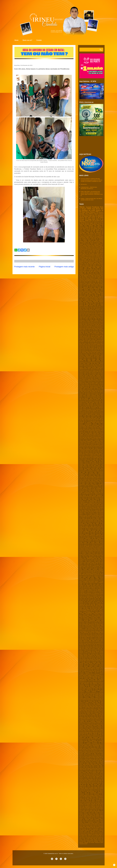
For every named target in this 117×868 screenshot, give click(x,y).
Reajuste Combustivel (89, 741)
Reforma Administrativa (95, 355)
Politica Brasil (90, 353)
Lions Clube (87, 600)
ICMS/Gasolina (88, 573)
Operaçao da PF (83, 651)
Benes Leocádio (83, 428)
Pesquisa (101, 273)
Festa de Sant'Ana (91, 545)
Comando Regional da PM (97, 467)
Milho (99, 627)
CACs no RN (86, 432)
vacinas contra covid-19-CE (93, 837)
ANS (102, 389)
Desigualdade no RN (84, 502)
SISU (102, 275)
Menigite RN (93, 626)
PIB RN (92, 674)
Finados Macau (100, 549)
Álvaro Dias (93, 838)
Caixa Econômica (83, 316)
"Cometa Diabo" (92, 376)
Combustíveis (82, 320)
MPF (94, 231)
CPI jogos (101, 436)
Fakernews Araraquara (84, 534)
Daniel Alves (96, 323)
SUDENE (101, 301)
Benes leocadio (93, 281)
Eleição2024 (91, 521)
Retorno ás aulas (96, 752)
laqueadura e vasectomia (90, 830)
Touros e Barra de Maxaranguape (88, 793)
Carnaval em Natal (90, 448)
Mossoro (95, 344)
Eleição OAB (87, 519)
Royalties (94, 359)
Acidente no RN (83, 394)
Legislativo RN (100, 589)
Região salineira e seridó (85, 748)
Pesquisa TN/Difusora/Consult (97, 697)
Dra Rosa (81, 510)
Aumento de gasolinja (99, 413)
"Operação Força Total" (94, 305)
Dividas (102, 506)
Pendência (88, 692)
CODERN (90, 433)
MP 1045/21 (86, 606)
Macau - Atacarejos (99, 611)
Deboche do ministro (87, 495)
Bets (93, 311)
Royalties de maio (100, 758)
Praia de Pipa (82, 716)
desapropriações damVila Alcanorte (91, 824)
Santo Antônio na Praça (94, 766)
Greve (85, 231)
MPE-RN (97, 607)
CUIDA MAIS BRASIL (97, 437)
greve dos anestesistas (98, 826)
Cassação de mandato (93, 454)
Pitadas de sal (88, 351)
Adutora (98, 396)
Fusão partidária (89, 557)
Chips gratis (96, 459)
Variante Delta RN (100, 806)
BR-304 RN (89, 311)
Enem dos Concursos (98, 525)
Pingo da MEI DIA (83, 700)
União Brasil (91, 258)
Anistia (97, 402)
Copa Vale (85, 478)
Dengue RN (87, 324)
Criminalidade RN (100, 488)
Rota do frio (82, 756)
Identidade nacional (93, 575)
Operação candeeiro (94, 665)
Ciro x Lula (101, 464)
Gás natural (94, 571)
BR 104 (95, 420)
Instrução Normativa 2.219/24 (92, 579)
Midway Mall (95, 627)
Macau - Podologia (85, 614)
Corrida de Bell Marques (91, 482)
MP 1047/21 (96, 606)
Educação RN (83, 219)
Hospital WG (93, 572)
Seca (91, 767)
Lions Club (82, 600)
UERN (81, 234)
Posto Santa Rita (100, 715)
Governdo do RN (83, 335)
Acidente (86, 308)
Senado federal (96, 770)
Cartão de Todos (89, 451)
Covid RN (86, 264)
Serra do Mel (95, 257)
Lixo (99, 600)
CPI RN (89, 249)
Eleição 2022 (88, 220)
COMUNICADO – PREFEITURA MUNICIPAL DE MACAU (89, 188)
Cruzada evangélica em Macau (94, 490)
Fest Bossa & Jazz (99, 544)
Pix (100, 219)
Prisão (81, 228)
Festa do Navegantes (99, 546)
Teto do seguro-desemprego (88, 791)
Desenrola (86, 326)
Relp (80, 750)
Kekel (102, 587)
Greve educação (91, 335)
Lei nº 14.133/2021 (86, 596)
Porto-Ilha (101, 713)
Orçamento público (99, 668)
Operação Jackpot (86, 659)
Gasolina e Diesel (83, 561)
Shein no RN (90, 365)
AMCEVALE (88, 248)
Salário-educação (86, 764)
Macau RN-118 (97, 616)
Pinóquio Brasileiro (91, 700)
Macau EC (98, 342)
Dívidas (89, 510)
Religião (102, 357)
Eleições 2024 (91, 328)
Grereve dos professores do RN (93, 567)
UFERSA (95, 228)
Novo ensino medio (83, 647)
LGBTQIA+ (93, 588)
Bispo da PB (86, 429)
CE (84, 262)
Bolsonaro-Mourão (91, 431)
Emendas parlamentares (85, 291)
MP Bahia (101, 606)
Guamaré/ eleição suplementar (90, 569)
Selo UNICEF (90, 770)
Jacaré (87, 584)
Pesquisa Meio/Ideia (99, 696)
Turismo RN (82, 304)
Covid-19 (96, 214)
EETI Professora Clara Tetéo (88, 511)
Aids (83, 398)
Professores (83, 724)
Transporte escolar (89, 794)
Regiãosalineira (94, 748)
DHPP (99, 493)
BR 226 (98, 420)
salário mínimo (100, 374)
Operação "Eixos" (95, 653)
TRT (102, 785)
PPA (82, 678)
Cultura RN (82, 323)
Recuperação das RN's (98, 743)
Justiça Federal (93, 587)
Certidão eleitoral (96, 458)
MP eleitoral (90, 342)
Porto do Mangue (88, 274)
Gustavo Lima (82, 571)
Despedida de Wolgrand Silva (89, 503)
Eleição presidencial (84, 521)
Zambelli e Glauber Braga (85, 818)
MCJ (90, 253)
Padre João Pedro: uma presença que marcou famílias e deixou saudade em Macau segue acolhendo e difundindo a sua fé (92, 194)
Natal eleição (88, 346)
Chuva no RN (83, 285)
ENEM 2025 (89, 327)
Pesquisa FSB (91, 696)
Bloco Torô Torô (97, 311)
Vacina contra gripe (96, 802)
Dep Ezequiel (83, 239)
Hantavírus (101, 571)
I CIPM (102, 572)
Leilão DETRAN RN (91, 597)
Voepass (98, 814)
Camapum (91, 440)
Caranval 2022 (87, 444)
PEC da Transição (88, 672)
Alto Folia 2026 (92, 308)
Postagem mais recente (24, 267)
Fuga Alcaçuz (85, 556)
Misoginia (93, 631)
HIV (83, 294)
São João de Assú (94, 782)
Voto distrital (84, 816)
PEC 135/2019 (100, 670)
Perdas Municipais (99, 693)
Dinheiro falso (94, 505)
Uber (90, 799)
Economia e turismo (94, 513)
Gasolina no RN (100, 266)
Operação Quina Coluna (98, 662)
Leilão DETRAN (83, 597)
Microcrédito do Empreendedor (86, 627)
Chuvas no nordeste (88, 462)
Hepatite (81, 572)
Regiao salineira (100, 747)
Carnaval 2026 (82, 445)
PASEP (92, 669)
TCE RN (81, 785)
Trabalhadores (100, 793)
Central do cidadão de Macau (95, 318)
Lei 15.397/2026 (93, 592)
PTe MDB (99, 681)
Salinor (98, 763)
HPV (98, 571)
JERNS (81, 584)
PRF (85, 273)
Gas (86, 560)
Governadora (97, 565)
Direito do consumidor (84, 506)
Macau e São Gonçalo (89, 343)
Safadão (89, 361)
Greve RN (88, 222)
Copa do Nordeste (83, 479)
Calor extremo (85, 440)
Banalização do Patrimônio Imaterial (87, 423)
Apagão (88, 404)
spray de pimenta (95, 836)
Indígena (84, 577)
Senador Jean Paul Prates (93, 363)
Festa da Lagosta (83, 545)
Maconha (99, 619)
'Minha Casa (87, 377)
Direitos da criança (92, 506)
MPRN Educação (83, 610)
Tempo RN (96, 303)
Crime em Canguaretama (93, 486)
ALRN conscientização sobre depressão (92, 389)
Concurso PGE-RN (99, 470)
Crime (102, 220)
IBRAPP (99, 336)
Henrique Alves (90, 245)
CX (86, 262)
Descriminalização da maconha (96, 501)
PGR (95, 349)
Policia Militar (86, 705)
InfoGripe (101, 577)
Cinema (93, 464)
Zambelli (101, 817)
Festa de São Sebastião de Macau (87, 546)
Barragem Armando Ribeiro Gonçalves (88, 261)
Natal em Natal (97, 271)
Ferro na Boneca (91, 544)
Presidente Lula (88, 720)
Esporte (84, 252)
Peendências (82, 692)
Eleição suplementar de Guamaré (95, 239)
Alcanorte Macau (97, 398)
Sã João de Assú (97, 779)
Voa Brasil (99, 277)
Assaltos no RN (87, 408)
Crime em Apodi (83, 486)
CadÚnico (101, 315)
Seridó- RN (89, 772)
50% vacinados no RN (87, 384)
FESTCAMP (93, 532)
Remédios (90, 301)
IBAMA (90, 267)
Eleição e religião (100, 519)
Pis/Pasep (87, 236)
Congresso (96, 320)
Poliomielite (84, 353)
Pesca (88, 694)
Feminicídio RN (83, 541)
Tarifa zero (94, 786)
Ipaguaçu (97, 581)
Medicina (98, 624)
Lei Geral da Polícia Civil (84, 595)
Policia (89, 241)
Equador (87, 528)
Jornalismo (82, 585)
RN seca (101, 736)
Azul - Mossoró (100, 419)
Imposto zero (91, 576)
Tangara (89, 786)
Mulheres (88, 637)
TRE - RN (83, 366)
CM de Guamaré (84, 216)
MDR (90, 270)
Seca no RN (87, 362)
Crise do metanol (100, 322)
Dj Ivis (90, 507)
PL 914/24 (100, 676)
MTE (94, 611)
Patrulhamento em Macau (92, 689)
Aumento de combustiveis (94, 310)
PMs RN (98, 349)
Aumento (101, 260)
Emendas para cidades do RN (96, 524)
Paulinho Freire (88, 298)
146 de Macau (90, 378)
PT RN (102, 349)
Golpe (88, 565)
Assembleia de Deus (91, 409)
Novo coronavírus (86, 646)
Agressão (94, 397)
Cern (102, 318)
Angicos (97, 260)
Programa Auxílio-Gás (91, 724)
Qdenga (87, 732)
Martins (84, 623)
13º (88, 260)
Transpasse (82, 794)
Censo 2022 (101, 456)
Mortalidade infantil (99, 633)
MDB (102, 295)
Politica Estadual (86, 707)
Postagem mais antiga (64, 267)
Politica (88, 232)
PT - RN (88, 681)
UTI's (88, 799)
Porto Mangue (87, 713)
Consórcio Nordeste (99, 285)
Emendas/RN (82, 525)
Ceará (95, 237)
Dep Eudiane (82, 498)
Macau (82, 207)
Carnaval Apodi (96, 445)
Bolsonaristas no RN (99, 429)
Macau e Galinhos (99, 618)
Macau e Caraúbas (91, 618)
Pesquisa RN (98, 254)
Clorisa (99, 466)
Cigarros (89, 464)
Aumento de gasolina (89, 413)
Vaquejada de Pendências (90, 806)
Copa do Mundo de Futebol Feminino (95, 478)
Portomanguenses (83, 715)
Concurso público (93, 472)
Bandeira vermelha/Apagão (86, 424)
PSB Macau (100, 678)
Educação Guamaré (87, 515)
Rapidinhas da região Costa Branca (92, 275)
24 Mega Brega (85, 307)
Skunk (88, 778)
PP (80, 678)
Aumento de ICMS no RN (92, 412)
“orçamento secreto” (83, 844)
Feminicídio (101, 330)
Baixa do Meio (100, 421)
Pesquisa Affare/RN (99, 694)
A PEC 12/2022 (90, 386)
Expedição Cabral (83, 530)
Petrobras (94, 224)
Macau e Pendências (84, 619)
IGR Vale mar (100, 573)
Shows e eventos (83, 775)
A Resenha (96, 386)
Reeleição (87, 355)
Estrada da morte (86, 330)
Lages (96, 339)
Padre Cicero (89, 682)
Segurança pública (87, 257)
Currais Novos (93, 287)
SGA (92, 241)
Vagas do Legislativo (91, 805)
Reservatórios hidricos (94, 750)
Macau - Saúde (93, 614)
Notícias (86, 241)
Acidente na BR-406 (91, 393)
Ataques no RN (83, 410)
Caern (86, 214)
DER (92, 323)
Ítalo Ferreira (98, 838)
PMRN (90, 677)
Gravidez (84, 567)
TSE (86, 218)
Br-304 (99, 261)
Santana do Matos (84, 303)
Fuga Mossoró (85, 332)
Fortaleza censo (95, 553)
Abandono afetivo (91, 390)
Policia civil (92, 236)
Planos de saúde (99, 702)
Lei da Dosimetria (93, 595)
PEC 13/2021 (94, 670)
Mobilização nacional (88, 633)
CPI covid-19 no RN (91, 282)
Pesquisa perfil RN (91, 698)
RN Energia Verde (83, 733)
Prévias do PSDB (91, 731)
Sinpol (100, 775)
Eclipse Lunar (86, 513)
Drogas (85, 510)
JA (98, 583)
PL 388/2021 (89, 676)
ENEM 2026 (98, 511)
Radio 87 (92, 739)
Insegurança (82, 579)
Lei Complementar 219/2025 (97, 593)
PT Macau (99, 235)
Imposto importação (83, 576)
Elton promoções (83, 522)
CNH (92, 244)
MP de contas (89, 607)
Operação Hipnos (95, 658)
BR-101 (81, 421)
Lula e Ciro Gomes (88, 602)
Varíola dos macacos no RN (87, 370)
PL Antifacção (100, 296)
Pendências (96, 207)
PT (103, 227)
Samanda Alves (100, 361)
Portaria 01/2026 (94, 712)
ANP (83, 308)
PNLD (102, 677)
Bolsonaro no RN (83, 431)
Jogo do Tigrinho (97, 338)
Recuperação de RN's (84, 744)
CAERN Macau (83, 226)
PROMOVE (95, 678)
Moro (94, 633)
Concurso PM (82, 471)
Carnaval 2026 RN (89, 445)
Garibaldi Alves (96, 332)
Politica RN (95, 216)
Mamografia (86, 620)
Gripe (83, 568)
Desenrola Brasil (92, 251)
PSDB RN (99, 227)
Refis (82, 746)
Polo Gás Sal (98, 708)
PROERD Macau (88, 678)
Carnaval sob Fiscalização (85, 449)
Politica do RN (85, 215)
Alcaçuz (88, 278)
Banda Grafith (86, 237)
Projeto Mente (87, 727)
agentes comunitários (95, 820)
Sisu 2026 (83, 777)
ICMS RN (90, 231)
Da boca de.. (92, 494)
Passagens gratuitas (87, 688)
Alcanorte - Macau (88, 398)
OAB (93, 296)
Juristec (88, 587)
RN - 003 (89, 733)
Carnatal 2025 (92, 316)
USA (86, 799)
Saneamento (82, 362)
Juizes (85, 587)
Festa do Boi (88, 331)
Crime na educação (87, 487)
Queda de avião (92, 732)
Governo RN (100, 234)
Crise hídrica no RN (83, 490)
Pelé (98, 350)
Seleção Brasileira (83, 770)
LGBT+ (89, 588)
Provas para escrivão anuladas (97, 729)
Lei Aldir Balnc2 (83, 593)
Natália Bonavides (96, 641)
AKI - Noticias (90, 388)
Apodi (99, 236)
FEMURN (91, 226)
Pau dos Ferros (94, 273)
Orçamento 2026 (83, 668)
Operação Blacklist (95, 654)
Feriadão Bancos (99, 542)
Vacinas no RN (83, 803)
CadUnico (85, 439)
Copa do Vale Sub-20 (92, 479)
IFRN (90, 216)
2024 (95, 378)
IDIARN (102, 252)
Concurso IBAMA (83, 470)
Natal (83, 212)
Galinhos (91, 214)
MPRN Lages (97, 610)
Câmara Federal (88, 323)
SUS (96, 236)
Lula (92, 222)
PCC (95, 669)
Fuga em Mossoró (87, 292)
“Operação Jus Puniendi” (89, 842)
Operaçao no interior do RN (85, 653)
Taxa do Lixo (87, 787)
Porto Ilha (82, 713)
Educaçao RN (88, 224)
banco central (86, 821)
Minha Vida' (101, 629)
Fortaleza (89, 553)
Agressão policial (100, 397)
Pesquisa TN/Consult (84, 697)
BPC (92, 420)
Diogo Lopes (100, 505)
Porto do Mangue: (95, 713)
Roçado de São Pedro (93, 759)
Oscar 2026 (82, 669)
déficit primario (85, 825)
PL (101, 674)
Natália (90, 641)
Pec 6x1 (91, 690)
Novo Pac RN (90, 645)
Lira (97, 600)
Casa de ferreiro (86, 452)
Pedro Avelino (95, 298)
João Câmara (95, 295)
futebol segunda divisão (88, 826)
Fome (95, 552)
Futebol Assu (96, 557)
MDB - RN (96, 604)
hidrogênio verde (83, 828)
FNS (100, 532)
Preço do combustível (90, 721)
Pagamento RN (96, 682)
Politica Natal (92, 707)
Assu (102, 228)
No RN (96, 642)
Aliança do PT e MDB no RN (97, 278)
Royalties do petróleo (84, 759)
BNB (86, 311)
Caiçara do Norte (83, 283)
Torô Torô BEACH (99, 791)
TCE (89, 228)
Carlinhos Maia (100, 444)
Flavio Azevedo (83, 552)
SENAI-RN (95, 760)
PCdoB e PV (99, 669)
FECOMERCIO (86, 532)
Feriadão (93, 542)
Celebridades (95, 456)
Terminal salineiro (90, 790)
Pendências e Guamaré (97, 692)
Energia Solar (97, 328)
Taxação (92, 787)
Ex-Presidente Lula (99, 529)
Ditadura (98, 506)
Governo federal (83, 267)
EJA (94, 511)
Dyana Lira (82, 265)
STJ (85, 361)
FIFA (97, 532)
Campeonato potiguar (99, 440)
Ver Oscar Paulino (86, 809)
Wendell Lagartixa (83, 817)
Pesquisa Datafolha (94, 299)
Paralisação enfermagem (98, 684)
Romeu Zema (100, 755)
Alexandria (86, 400)
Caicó (81, 230)
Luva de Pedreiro (88, 603)
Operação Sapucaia (84, 663)
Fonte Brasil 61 (100, 552)
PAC (84, 349)
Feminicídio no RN (90, 541)
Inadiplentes (96, 576)
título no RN (85, 837)
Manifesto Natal (100, 620)
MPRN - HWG (82, 608)
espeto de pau (100, 825)
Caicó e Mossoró (91, 439)
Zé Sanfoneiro (86, 820)
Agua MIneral (82, 278)
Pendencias (96, 222)
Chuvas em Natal (93, 319)
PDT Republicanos (85, 670)
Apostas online (93, 405)
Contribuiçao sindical (84, 476)
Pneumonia (82, 704)
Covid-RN (101, 286)
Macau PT (87, 616)
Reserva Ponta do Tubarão (93, 358)
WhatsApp (89, 817)
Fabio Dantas (95, 330)
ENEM (102, 218)
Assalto (81, 408)
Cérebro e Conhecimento (85, 493)
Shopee (102, 772)
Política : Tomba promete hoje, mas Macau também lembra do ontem (91, 199)
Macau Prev (91, 616)
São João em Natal (97, 365)
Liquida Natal (93, 600)
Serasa (85, 365)
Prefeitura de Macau (91, 719)
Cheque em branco (88, 459)
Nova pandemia (98, 643)
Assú (91, 215)
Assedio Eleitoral (83, 409)
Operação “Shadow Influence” (91, 666)
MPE (94, 342)
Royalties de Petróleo (91, 758)
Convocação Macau (92, 476)
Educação (82, 214)
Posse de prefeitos (91, 715)
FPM (97, 212)
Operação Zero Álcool (84, 665)
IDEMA (99, 294)
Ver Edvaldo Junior (94, 807)
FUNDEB (85, 240)
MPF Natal (94, 270)
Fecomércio (82, 538)
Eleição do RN (93, 519)
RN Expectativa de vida (96, 735)
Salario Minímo (93, 763)
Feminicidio (101, 540)
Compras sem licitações (85, 468)
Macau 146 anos (100, 614)
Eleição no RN (96, 265)
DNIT (102, 493)
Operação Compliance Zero (90, 655)
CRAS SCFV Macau (86, 315)
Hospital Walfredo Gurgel (91, 294)
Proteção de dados (86, 729)
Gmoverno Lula (83, 565)
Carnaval (91, 237)
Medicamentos (83, 296)
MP (82, 606)
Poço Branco (96, 353)
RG (103, 732)
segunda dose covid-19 (86, 836)
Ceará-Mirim (96, 244)
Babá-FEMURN (93, 421)
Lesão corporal (100, 599)
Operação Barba (87, 654)
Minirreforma (82, 630)
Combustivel (94, 249)
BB (88, 281)
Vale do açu (82, 806)
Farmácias (101, 537)
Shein (98, 772)
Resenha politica (83, 358)
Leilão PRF (98, 597)
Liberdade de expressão (96, 340)
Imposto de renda (93, 240)
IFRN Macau (83, 222)
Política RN (88, 256)
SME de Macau (88, 762)
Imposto (102, 575)
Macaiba (98, 270)
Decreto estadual (93, 288)
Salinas (93, 361)
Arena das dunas (84, 406)
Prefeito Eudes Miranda (88, 717)
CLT (102, 432)
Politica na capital (83, 708)
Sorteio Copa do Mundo (98, 778)
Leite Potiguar (88, 340)
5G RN (98, 307)
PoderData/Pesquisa (96, 351)
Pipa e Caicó (82, 701)
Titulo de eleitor (91, 247)
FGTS (81, 245)
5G (103, 277)
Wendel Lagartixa (99, 247)
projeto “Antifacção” (88, 834)
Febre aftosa (92, 266)
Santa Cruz (86, 766)
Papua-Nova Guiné (88, 684)
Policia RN (97, 705)
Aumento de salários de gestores (96, 415)
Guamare (101, 335)
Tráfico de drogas (88, 797)
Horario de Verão (87, 572)
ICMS (97, 219)
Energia (98, 230)
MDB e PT (86, 270)
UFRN (99, 228)
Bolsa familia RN (87, 312)
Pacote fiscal (84, 682)
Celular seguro (86, 318)
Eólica (98, 530)
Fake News (101, 533)
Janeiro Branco (100, 584)
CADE (96, 312)
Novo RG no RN (97, 645)
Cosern (99, 249)
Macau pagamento (93, 619)
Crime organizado (84, 287)
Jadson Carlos (93, 584)
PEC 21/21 (82, 672)
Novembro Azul (94, 346)
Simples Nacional (95, 775)
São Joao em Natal (97, 781)
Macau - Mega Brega (96, 612)
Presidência (82, 721)
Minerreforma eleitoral (93, 629)
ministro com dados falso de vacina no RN (94, 832)
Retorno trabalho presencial (87, 752)
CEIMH (97, 432)
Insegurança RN (83, 338)
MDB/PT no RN (84, 342)
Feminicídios (82, 331)
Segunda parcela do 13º (95, 362)
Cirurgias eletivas (83, 466)
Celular (81, 318)
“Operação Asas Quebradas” (93, 841)
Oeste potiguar (94, 650)
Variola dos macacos (91, 304)
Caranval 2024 (93, 444)
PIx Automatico (97, 674)
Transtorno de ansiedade (89, 795)
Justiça (81, 253)
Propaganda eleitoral (93, 728)
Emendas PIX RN (91, 522)
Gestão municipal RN (96, 563)
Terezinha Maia (83, 790)
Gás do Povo (94, 336)
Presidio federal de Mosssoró (97, 720)
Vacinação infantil (100, 803)
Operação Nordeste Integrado (93, 661)
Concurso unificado (90, 320)
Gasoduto (96, 560)
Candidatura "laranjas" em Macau (93, 441)
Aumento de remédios (84, 415)
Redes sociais (91, 744)
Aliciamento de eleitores (94, 400)
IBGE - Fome (82, 573)
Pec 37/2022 (86, 690)
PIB (89, 674)
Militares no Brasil (83, 629)
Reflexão (86, 746)
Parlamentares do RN (84, 686)
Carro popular (97, 449)
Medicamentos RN (92, 624)
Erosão (90, 528)
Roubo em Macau (88, 756)
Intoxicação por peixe (94, 580)
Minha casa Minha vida (88, 344)
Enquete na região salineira (91, 526)
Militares (102, 627)
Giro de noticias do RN (88, 334)
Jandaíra (89, 295)
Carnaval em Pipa (99, 448)
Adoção (81, 396)
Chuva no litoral (83, 460)
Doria (84, 509)
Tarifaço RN (82, 787)
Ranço (89, 740)
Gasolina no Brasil (92, 561)
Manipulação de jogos (84, 622)
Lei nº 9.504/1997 (94, 596)
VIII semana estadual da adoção (87, 801)
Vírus (95, 816)
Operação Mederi (83, 661)
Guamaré (88, 207)
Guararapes (101, 569)
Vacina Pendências (88, 802)
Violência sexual (92, 814)
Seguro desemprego (99, 768)
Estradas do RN (91, 529)
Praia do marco (90, 716)
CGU (100, 432)
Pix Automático (89, 701)
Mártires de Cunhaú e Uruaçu (91, 638)
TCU (85, 785)
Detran (102, 264)
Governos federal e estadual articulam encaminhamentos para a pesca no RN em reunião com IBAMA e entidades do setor (92, 180)
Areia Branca (96, 209)
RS (90, 300)
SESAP (102, 359)
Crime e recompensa (99, 484)
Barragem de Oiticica (90, 425)
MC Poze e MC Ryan (88, 604)
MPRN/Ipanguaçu (87, 611)
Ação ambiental (88, 420)
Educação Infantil (95, 327)
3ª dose (96, 382)
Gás (86, 571)
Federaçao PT (100, 538)
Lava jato (81, 589)
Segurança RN (100, 232)
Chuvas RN (101, 223)
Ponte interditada (86, 712)
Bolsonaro (101, 216)
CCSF (94, 432)
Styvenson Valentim (83, 779)
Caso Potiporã (86, 454)
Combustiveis (100, 237)
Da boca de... (84, 184)
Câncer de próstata (93, 491)
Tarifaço (86, 277)
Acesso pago (89, 392)
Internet (102, 579)
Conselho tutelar (90, 285)
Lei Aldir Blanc (89, 593)
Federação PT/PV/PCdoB (93, 540)
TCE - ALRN (97, 783)
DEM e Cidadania (94, 493)
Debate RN (82, 324)
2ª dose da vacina (91, 382)
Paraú (98, 685)
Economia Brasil (99, 290)
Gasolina (85, 245)
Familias (84, 537)
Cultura (86, 491)
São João (82, 277)
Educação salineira (98, 517)
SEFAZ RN (90, 760)
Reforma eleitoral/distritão (94, 746)
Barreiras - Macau (98, 427)
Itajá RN (88, 338)
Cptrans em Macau (90, 484)
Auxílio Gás (97, 417)
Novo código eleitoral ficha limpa (97, 646)
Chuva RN (101, 459)
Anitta (100, 402)
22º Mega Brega (90, 380)
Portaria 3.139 (100, 712)
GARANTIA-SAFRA (91, 558)
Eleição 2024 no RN (87, 518)
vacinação (86, 305)
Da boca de (87, 288)
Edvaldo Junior (89, 265)
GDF (96, 558)
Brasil (94, 219)
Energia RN (82, 526)
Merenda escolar (86, 271)
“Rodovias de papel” (99, 842)
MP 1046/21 (91, 606)
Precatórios (86, 300)
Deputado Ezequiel (89, 290)
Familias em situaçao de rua (93, 537)
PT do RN (92, 681)
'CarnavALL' (82, 377)
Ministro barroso (95, 630)
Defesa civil (101, 497)
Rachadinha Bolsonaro (98, 738)
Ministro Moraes (88, 630)
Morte (81, 254)
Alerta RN (82, 400)
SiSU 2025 (89, 775)
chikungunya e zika (96, 373)
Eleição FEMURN (96, 518)
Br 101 (92, 312)
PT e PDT (82, 298)
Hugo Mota (98, 572)
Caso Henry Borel (94, 452)
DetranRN (93, 230)
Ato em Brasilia (100, 410)
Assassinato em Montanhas (97, 408)
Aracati (98, 405)
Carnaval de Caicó (99, 316)
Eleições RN (101, 521)
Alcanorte (94, 248)
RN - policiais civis (99, 733)
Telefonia (86, 789)
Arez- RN (90, 406)
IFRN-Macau (94, 573)
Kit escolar (82, 588)
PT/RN (96, 681)
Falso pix (88, 536)
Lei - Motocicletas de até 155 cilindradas (93, 591)
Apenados (101, 404)
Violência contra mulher (89, 813)
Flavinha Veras (100, 550)
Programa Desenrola (88, 725)
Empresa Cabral (89, 525)
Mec (95, 227)
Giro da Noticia (100, 564)
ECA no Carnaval (94, 510)
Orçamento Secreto (91, 668)
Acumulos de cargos (99, 394)
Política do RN (100, 224)
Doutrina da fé (100, 509)
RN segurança (92, 354)
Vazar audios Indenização (85, 807)
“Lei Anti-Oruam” (83, 841)
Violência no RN (83, 371)
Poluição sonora (87, 709)
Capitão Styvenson (99, 443)
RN (90, 210)
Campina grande (83, 441)
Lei (100, 295)
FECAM (81, 532)
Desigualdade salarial (93, 502)
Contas (94, 475)
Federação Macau (83, 540)
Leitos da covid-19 (87, 599)
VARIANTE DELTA (83, 369)
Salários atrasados (94, 764)
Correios (81, 264)
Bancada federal (100, 423)
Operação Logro (100, 659)
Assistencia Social (100, 409)
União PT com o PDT (96, 799)
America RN (82, 402)
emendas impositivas (93, 825)
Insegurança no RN (92, 235)
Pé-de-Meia (86, 354)
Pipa (96, 700)
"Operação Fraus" (99, 376)
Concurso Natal (91, 470)
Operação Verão (100, 663)
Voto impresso (90, 816)
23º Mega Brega (89, 381)
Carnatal (90, 283)
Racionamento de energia (85, 739)
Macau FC (89, 615)
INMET (98, 267)
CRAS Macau (100, 282)
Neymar (88, 642)
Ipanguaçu (101, 240)
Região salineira (94, 223)
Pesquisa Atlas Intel (84, 696)
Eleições (96, 521)
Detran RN (82, 224)
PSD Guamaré (91, 680)
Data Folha (101, 323)
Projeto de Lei (93, 727)
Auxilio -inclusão (83, 416)
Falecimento (93, 534)
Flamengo (95, 550)
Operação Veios (92, 663)
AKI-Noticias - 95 (97, 388)
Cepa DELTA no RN (83, 458)
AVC (86, 390)
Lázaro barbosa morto (97, 603)
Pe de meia (88, 350)
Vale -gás (97, 805)
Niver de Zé (92, 642)
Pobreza (86, 704)
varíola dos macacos (84, 376)
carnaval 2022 (98, 258)
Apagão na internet (94, 404)
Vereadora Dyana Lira (94, 809)
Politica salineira (91, 708)
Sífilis (93, 783)
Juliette (85, 269)
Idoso (99, 575)
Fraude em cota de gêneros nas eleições (91, 554)
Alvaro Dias (101, 401)
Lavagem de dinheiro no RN (89, 589)
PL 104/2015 (84, 676)
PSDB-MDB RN (83, 681)
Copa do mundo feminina (92, 286)
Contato (39, 40)
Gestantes (89, 563)
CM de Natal (83, 282)
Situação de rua (83, 778)
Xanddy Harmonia (96, 817)
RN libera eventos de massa (94, 736)
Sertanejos (94, 772)
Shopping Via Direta (84, 774)
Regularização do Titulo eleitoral (93, 357)
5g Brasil (92, 260)
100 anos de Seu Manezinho (96, 377)
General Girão (100, 561)
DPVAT (87, 494)
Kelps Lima (86, 253)
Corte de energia (86, 322)
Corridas (98, 482)
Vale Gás (101, 805)
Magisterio (96, 343)
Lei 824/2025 (82, 591)
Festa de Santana (99, 545)
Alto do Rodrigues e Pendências (92, 401)
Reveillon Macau (83, 754)
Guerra (89, 336)
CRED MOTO (90, 437)
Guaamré (87, 568)
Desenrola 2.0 (91, 326)
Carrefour (92, 449)
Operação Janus (93, 659)
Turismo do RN (83, 798)
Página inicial (45, 267)
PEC (90, 670)
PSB (88, 273)
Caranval (81, 444)
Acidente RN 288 (96, 392)
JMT (84, 584)
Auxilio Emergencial (95, 279)
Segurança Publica (83, 768)
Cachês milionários (95, 315)
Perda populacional (91, 693)
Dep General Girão (90, 498)
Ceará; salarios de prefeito (87, 456)
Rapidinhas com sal (96, 740)
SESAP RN (85, 228)
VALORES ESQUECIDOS (98, 367)
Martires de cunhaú (90, 623)
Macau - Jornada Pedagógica (85, 612)
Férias (85, 558)
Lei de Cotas (99, 595)
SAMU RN (85, 760)
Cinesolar (96, 464)
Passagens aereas (94, 686)
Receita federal (95, 300)
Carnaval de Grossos (93, 447)
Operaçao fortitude (99, 651)
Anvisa (85, 404)
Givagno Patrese (95, 292)
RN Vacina (85, 736)
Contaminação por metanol (85, 475)
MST (92, 611)
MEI (80, 606)
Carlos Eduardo (86, 230)
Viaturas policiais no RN (87, 811)
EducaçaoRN (96, 514)
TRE (92, 228)
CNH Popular (85, 433)
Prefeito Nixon (96, 717)
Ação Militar (82, 420)
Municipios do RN (94, 637)
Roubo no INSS (95, 756)
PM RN (87, 677)
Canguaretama (91, 262)
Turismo (101, 303)
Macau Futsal (100, 615)
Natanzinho (86, 641)
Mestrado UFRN (100, 626)
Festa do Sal (82, 548)
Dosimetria (95, 509)
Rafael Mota (98, 354)
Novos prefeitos (85, 649)
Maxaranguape (85, 624)
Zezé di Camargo (98, 818)
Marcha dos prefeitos (93, 622)
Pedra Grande (94, 350)
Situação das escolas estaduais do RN (95, 777)
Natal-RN (82, 218)
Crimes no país (92, 488)
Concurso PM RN (89, 471)
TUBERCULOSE (83, 786)
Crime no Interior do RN (98, 487)
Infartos (93, 577)
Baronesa (95, 424)
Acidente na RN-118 (99, 393)
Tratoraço (96, 795)
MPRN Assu (95, 608)
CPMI (81, 437)
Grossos (97, 335)
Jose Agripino (87, 585)
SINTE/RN (82, 361)
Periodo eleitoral (83, 694)
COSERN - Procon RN (84, 435)
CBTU (91, 432)
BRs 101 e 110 (86, 421)
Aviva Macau (94, 419)
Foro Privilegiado (83, 553)
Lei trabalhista (100, 596)
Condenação (101, 472)
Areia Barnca (85, 310)
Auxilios (92, 417)
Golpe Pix (91, 565)
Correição (96, 480)
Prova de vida (99, 274)
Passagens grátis (95, 688)
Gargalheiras (82, 560)
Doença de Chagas (95, 507)
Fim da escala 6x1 (95, 331)
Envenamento (82, 528)
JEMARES (101, 583)
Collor (102, 466)
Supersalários (91, 779)
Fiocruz (86, 550)
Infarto (89, 577)
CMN (80, 433)
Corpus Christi (90, 480)
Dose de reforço (89, 509)
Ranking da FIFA (83, 740)
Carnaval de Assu (85, 447)
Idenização (87, 575)
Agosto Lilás (89, 397)
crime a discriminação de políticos (92, 822)
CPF (90, 435)
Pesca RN (92, 694)
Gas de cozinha (90, 560)
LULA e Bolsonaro (99, 588)
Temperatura (91, 789)
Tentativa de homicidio (99, 789)
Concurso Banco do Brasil (97, 468)
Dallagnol (96, 494)
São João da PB (87, 782)
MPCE (93, 607)
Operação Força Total (86, 658)
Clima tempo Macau (92, 466)
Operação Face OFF (92, 657)
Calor (88, 316)
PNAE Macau (98, 677)
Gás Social (89, 571)
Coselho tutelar (89, 483)
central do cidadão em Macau (85, 373)
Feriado (81, 542)
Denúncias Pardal (94, 324)
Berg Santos (97, 428)
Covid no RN (93, 322)
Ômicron (85, 234)
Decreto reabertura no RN (93, 497)
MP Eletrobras (82, 607)
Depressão (97, 498)
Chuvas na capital (91, 460)
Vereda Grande (89, 810)
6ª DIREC (96, 384)
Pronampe (86, 728)
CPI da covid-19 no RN (94, 436)
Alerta (102, 398)
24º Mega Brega (96, 381)
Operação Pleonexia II (86, 662)
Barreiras (92, 427)
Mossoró (101, 212)
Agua (80, 398)
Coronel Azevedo (83, 480)
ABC (99, 386)
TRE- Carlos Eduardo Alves (94, 785)
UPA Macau (82, 799)
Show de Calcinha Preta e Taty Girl (96, 774)
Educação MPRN (95, 515)
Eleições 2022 (93, 234)
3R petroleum (82, 248)
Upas (102, 799)
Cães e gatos (100, 491)
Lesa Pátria (94, 599)
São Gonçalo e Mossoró (88, 781)
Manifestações (92, 620)
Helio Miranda (96, 252)
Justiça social (91, 339)
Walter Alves (99, 371)
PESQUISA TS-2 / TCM (91, 673)
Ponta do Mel (91, 711)
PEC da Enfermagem (90, 349)
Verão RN (95, 810)
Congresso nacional (84, 474)
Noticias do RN (91, 643)
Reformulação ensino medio (90, 747)
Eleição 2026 (85, 328)
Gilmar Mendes (93, 564)
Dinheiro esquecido (87, 505)
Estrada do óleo (83, 529)
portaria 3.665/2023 (90, 833)
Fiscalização (90, 550)
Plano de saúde (97, 701)
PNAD (93, 677)
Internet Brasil (83, 295)
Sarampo (91, 303)
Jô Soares (99, 587)
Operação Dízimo (100, 655)
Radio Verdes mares (99, 739)
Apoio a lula (82, 405)
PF (103, 226)
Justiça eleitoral (84, 339)
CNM (88, 234)
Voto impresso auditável (91, 371)
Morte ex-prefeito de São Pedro (92, 635)
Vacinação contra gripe (91, 803)
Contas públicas (100, 475)
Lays (96, 589)
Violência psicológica (84, 814)
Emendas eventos (83, 524)
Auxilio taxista (87, 417)
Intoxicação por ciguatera (84, 580)
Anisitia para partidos (90, 402)
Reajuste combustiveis (99, 741)
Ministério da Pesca (87, 631)
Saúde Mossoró (86, 767)
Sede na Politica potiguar (98, 767)
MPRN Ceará (100, 608)
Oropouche (101, 666)
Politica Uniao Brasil (99, 707)
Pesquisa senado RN (99, 698)
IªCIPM (96, 583)
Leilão (83, 340)
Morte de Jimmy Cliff (95, 634)
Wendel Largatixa (100, 816)
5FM (93, 384)
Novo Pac (99, 346)
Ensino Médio (100, 526)
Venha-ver (95, 370)
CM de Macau (96, 220)
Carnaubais (100, 215)
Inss (93, 215)
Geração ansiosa (83, 563)
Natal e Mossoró (97, 639)
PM (85, 677)
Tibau (94, 366)
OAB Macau (88, 347)
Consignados (101, 474)
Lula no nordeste (96, 602)
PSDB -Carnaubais (99, 680)
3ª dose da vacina (93, 307)
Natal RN (84, 254)
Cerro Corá (90, 458)
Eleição (98, 251)
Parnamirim (82, 227)
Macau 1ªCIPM (83, 615)
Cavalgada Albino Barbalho (95, 455)
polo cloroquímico (93, 374)
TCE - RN (101, 783)
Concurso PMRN (96, 471)
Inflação (97, 577)
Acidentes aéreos (90, 394)
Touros (90, 277)
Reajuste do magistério (85, 743)
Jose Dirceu (93, 585)
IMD (102, 336)
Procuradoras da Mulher (91, 723)
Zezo (92, 818)
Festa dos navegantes (97, 548)
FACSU (102, 530)
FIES (81, 240)
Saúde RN (93, 232)
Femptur (102, 541)
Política (86, 247)
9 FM (86, 386)
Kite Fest (86, 588)
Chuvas (97, 262)
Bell (102, 427)
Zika (102, 371)
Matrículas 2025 (98, 623)
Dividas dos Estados (84, 507)
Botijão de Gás (100, 281)
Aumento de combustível (85, 279)
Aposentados (87, 405)
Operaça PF (94, 347)
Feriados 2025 (87, 542)
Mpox (92, 271)
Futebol (91, 332)
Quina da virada (98, 732)
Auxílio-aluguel (88, 419)
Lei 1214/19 (87, 592)
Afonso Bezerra (90, 212)
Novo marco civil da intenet (93, 647)
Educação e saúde (90, 517)
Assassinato (99, 248)
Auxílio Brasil (84, 281)
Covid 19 (85, 251)
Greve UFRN (89, 252)
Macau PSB (82, 616)
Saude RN (96, 241)
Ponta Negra (85, 711)
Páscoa (97, 731)
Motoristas (84, 637)
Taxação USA (97, 787)
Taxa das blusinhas (89, 366)
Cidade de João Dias (98, 462)
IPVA (102, 294)
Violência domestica (99, 813)
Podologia (82, 274)
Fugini (89, 556)
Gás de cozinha (83, 235)
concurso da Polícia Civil (94, 821)
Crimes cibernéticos (84, 488)
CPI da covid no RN (96, 314)
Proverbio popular (83, 731)
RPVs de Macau (88, 738)
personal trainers (83, 833)
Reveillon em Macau (92, 754)
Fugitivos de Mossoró (96, 556)
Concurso (101, 262)
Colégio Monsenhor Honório (85, 467)
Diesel (101, 326)
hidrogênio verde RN (91, 828)
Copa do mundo (100, 479)
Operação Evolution (83, 657)
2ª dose (85, 382)
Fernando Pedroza (83, 544)
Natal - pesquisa (90, 639)
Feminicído (97, 541)
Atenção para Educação (91, 410)
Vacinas (102, 802)
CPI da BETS (94, 435)
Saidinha (101, 762)
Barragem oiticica (86, 427)
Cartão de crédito (96, 451)
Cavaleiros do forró (85, 455)
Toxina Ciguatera (87, 367)
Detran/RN (97, 326)
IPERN (83, 575)
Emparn (101, 244)
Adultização (94, 396)
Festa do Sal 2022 (88, 548)
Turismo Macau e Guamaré (98, 797)
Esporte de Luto (100, 528)
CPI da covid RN (86, 436)
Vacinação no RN (83, 805)
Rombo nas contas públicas (92, 755)
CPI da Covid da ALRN (87, 314)
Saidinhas (81, 763)
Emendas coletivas (99, 522)
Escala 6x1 (94, 528)
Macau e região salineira (97, 253)
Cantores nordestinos (91, 443)
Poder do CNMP (92, 704)
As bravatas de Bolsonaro (98, 406)
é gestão (92, 840)
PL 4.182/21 (95, 676)
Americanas (98, 308)
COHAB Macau (96, 433)
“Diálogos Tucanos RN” (98, 840)
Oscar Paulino (87, 669)
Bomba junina (98, 431)
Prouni (94, 274)
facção (81, 826)
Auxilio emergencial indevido (93, 416)
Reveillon (101, 752)
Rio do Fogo (100, 754)
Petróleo (83, 351)
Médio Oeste (84, 639)
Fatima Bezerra (86, 266)
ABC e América (84, 388)
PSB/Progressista (83, 680)
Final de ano (82, 550)
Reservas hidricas (85, 750)
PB (96, 296)
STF (96, 215)
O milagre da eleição (87, 650)
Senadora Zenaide (96, 771)
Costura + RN (97, 483)
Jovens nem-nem (100, 585)
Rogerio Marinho (87, 359)
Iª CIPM (91, 338)
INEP (80, 575)
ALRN (93, 210)
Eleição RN (88, 227)
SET (101, 760)
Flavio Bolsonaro (90, 552)
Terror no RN (96, 790)
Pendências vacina (83, 693)
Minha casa (89, 296)
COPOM (101, 433)
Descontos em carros (84, 501)
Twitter (88, 798)
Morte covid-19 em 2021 (85, 634)
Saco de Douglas (96, 762)
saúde (89, 218)
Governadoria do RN (99, 334)
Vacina (89, 369)
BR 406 (102, 420)
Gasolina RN (101, 560)
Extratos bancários (92, 530)
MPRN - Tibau (89, 608)
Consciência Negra (93, 474)
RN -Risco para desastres (85, 735)
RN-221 (81, 738)
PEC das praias (96, 672)
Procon (84, 723)
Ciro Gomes (100, 319)
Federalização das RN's (91, 538)
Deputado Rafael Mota (94, 264)
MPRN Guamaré (90, 610)
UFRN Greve (92, 798)
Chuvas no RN (95, 218)
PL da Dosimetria (91, 254)
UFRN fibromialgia (99, 798)
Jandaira (81, 241)
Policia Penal (91, 705)
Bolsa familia (91, 429)
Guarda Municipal (83, 336)
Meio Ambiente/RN (86, 626)
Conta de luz (83, 286)
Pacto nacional (82, 350)
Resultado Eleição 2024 (88, 751)
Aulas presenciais (83, 412)
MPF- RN (101, 607)
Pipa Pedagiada (100, 700)
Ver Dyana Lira (100, 370)
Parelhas (101, 685)
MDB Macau (101, 604)
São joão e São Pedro (87, 783)
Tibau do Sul (98, 366)
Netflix (85, 642)
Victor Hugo (94, 811)
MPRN (89, 209)
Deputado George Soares (89, 499)
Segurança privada (91, 768)
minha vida (86, 374)
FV (91, 330)
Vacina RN (94, 277)
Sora (91, 778)
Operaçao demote (91, 651)
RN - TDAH (93, 733)
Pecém (102, 690)
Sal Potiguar (87, 763)
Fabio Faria (90, 533)
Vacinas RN (93, 369)
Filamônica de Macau (89, 549)
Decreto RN (85, 497)
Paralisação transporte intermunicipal (87, 685)
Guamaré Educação (94, 568)
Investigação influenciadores (88, 581)
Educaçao (87, 223)
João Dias (81, 587)
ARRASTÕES (82, 390)
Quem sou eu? (27, 40)
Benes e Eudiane (90, 428)
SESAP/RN (96, 301)
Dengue (90, 219)
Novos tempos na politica (95, 649)
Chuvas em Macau (84, 319)
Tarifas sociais (100, 786)
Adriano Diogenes (87, 396)
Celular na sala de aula (98, 283)
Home (17, 40)
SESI (98, 760)
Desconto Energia (99, 499)
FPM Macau (97, 226)
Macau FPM (94, 615)
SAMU (98, 359)
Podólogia (98, 704)
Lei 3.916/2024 (100, 592)
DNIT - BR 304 (82, 494)
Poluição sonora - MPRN (95, 709)
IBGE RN (97, 245)
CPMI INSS (84, 437)
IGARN (94, 267)
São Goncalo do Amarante (94, 243)
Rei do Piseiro (100, 748)
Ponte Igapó (97, 711)
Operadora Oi (100, 650)
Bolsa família (84, 249)
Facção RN (95, 533)
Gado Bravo (101, 558)
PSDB (97, 231)
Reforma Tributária (96, 256)
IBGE (92, 227)
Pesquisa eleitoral (83, 698)
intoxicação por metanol (87, 829)
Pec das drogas (96, 690)
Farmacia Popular (95, 291)
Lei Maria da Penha (93, 269)
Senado (84, 363)
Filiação (95, 549)
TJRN (87, 258)
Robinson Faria (83, 755)
